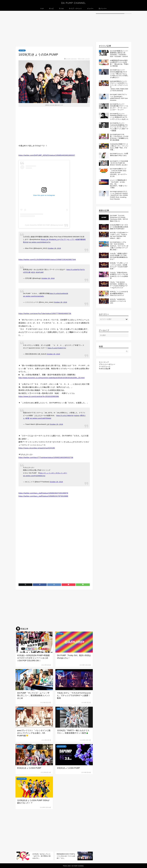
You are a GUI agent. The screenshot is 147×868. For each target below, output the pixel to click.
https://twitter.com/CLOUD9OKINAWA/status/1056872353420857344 (47, 260)
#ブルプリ (63, 239)
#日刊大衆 (27, 272)
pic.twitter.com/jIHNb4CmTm (40, 242)
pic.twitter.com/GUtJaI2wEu (33, 296)
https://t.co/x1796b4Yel (65, 415)
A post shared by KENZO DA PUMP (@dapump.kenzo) (44, 225)
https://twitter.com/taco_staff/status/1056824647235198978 (43, 493)
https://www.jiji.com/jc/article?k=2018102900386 (39, 396)
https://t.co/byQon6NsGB (59, 293)
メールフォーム (105, 366)
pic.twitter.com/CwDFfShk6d (41, 418)
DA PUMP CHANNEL (74, 3)
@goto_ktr (45, 239)
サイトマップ (104, 362)
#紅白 (33, 272)
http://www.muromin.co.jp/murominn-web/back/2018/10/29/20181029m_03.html (52, 378)
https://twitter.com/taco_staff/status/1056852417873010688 (43, 496)
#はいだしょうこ (46, 473)
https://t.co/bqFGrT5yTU (76, 270)
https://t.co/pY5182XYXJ (57, 348)
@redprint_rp (54, 239)
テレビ (51, 9)
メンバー (90, 9)
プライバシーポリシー (107, 364)
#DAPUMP (40, 272)
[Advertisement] (54, 29)
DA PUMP (22, 50)
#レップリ (71, 239)
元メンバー (103, 9)
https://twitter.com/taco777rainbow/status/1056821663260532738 (46, 457)
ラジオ (61, 9)
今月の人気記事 (105, 369)
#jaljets (77, 415)
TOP (42, 9)
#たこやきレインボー (59, 473)
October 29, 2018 (54, 248)
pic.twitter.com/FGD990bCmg (34, 476)
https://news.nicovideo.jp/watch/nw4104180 (37, 448)
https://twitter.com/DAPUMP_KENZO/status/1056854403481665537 (47, 155)
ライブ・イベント (75, 9)
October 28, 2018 (48, 278)
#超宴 (27, 418)
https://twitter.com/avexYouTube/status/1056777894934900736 (45, 314)
